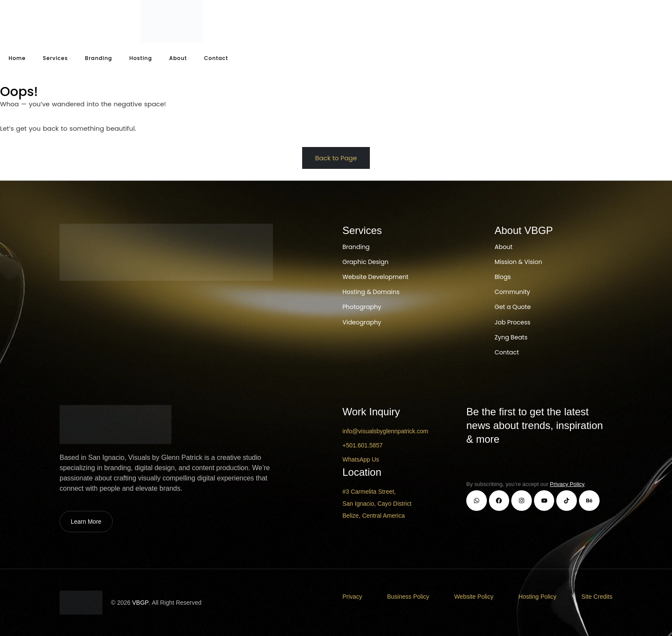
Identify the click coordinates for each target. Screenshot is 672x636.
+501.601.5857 (363, 445)
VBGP (140, 603)
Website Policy (474, 597)
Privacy (352, 597)
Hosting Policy (538, 597)
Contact (216, 58)
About (178, 58)
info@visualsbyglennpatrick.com (385, 431)
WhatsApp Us (361, 459)
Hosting (141, 58)
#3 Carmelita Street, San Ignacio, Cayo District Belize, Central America (377, 504)
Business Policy (408, 597)
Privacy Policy (567, 484)
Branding (98, 58)
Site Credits (597, 597)
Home (17, 58)
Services (55, 58)
